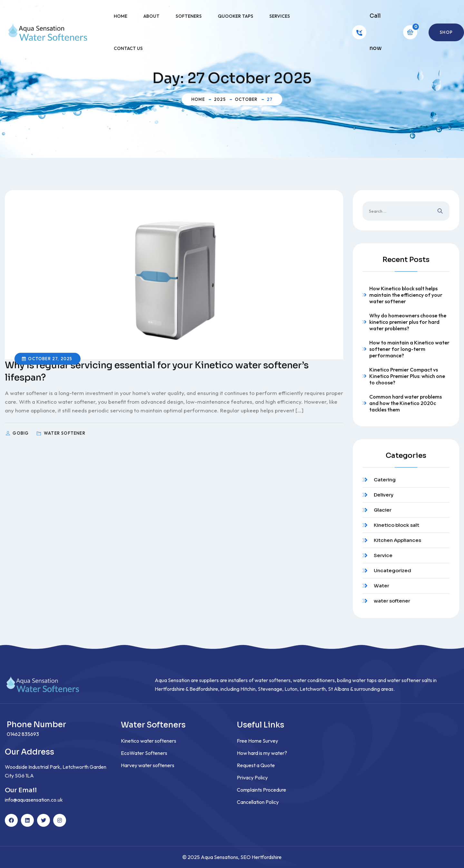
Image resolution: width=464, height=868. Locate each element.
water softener (392, 601)
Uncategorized (392, 570)
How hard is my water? (262, 753)
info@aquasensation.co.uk (34, 800)
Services (280, 16)
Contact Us (128, 48)
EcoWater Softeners (144, 753)
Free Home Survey (257, 741)
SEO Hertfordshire (261, 857)
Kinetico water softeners (149, 741)
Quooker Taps (236, 16)
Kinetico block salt (396, 525)
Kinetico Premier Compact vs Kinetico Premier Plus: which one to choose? (407, 376)
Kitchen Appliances (397, 540)
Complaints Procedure (261, 790)
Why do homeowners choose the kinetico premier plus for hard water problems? (408, 322)
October (246, 99)
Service (383, 555)
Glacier (383, 510)
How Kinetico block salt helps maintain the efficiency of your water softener (406, 295)
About (151, 16)
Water (382, 586)
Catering (385, 480)
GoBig (21, 433)
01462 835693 (23, 734)
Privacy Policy (252, 777)
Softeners (189, 16)
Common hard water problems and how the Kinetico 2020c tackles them (406, 403)
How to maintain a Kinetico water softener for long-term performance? (409, 349)
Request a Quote (256, 765)
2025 (220, 99)
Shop (446, 32)
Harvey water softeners (148, 765)
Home (121, 16)
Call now (376, 32)
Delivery (384, 495)
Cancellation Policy (258, 802)
